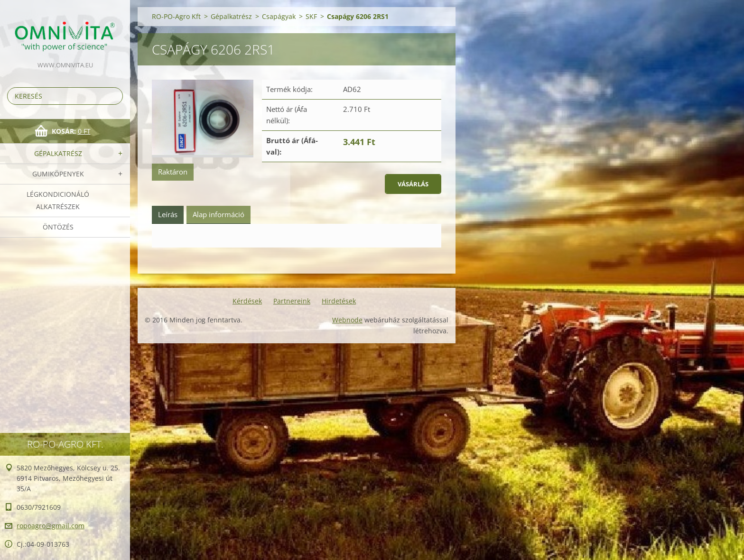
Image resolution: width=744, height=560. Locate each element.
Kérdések (247, 301)
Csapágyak (279, 16)
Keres (114, 96)
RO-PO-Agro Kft (176, 16)
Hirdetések (339, 301)
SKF (311, 16)
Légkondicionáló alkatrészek (58, 200)
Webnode (347, 320)
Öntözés (58, 227)
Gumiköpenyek (58, 174)
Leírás (168, 214)
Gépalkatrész (58, 153)
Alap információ (219, 214)
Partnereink (292, 301)
